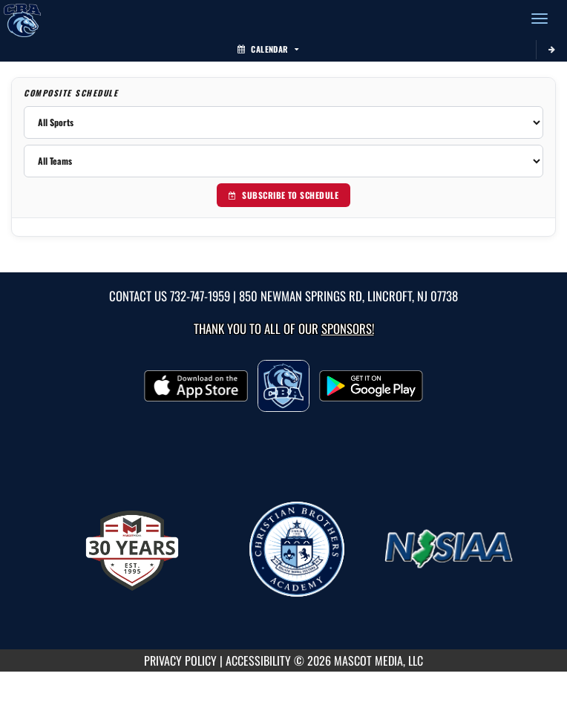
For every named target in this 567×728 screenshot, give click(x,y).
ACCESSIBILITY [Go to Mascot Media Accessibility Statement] (258, 660)
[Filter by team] (283, 161)
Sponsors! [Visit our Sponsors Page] (348, 328)
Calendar (268, 49)
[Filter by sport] (283, 122)
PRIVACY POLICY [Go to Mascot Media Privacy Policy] (180, 660)
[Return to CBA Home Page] (22, 19)
